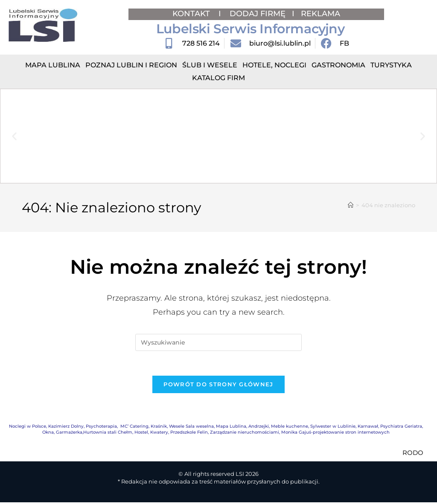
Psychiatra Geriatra (401, 427)
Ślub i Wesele (210, 65)
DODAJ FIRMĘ (258, 14)
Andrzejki (259, 427)
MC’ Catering (134, 427)
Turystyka (391, 65)
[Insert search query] (218, 342)
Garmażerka (69, 433)
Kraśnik (159, 427)
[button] (14, 136)
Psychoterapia (101, 427)
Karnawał (368, 427)
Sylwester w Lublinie (333, 427)
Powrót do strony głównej (218, 385)
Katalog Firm (218, 78)
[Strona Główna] (351, 205)
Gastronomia (338, 65)
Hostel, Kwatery (151, 433)
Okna (48, 433)
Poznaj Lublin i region (131, 65)
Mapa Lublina (53, 65)
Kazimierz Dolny (66, 427)
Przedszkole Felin (189, 433)
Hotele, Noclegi (274, 65)
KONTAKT (192, 14)
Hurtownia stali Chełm (108, 433)
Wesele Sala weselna (191, 427)
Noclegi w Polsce (28, 427)
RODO (413, 454)
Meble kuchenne (290, 427)
